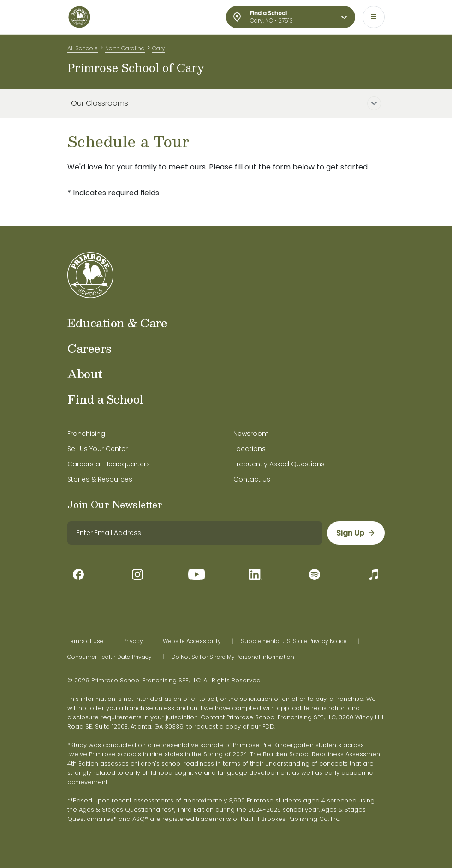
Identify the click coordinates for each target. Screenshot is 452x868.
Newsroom (251, 434)
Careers (89, 348)
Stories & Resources (100, 479)
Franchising (86, 434)
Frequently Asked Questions (279, 464)
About (85, 374)
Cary (159, 48)
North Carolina (125, 48)
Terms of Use (85, 641)
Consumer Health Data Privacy (110, 657)
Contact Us (252, 479)
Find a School (105, 399)
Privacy (133, 641)
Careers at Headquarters (109, 464)
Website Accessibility (192, 641)
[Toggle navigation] (374, 17)
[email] (195, 533)
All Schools (83, 48)
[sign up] (356, 533)
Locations (250, 449)
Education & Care (117, 323)
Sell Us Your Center (98, 449)
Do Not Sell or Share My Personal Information (233, 657)
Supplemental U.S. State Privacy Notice (294, 641)
